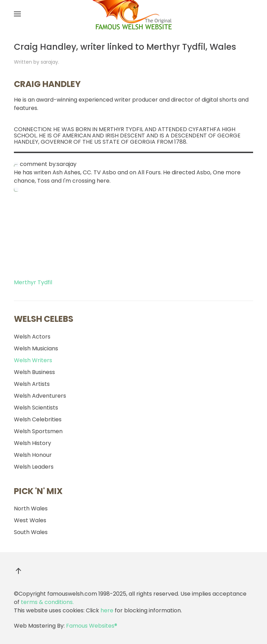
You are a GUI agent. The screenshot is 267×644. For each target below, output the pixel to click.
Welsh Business (34, 372)
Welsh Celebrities (38, 419)
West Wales (30, 520)
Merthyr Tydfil (33, 282)
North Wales (31, 508)
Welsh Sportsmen (38, 431)
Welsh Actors (32, 337)
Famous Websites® (92, 626)
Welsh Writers (33, 360)
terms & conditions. (47, 602)
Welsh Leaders (34, 467)
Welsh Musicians (36, 348)
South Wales (31, 532)
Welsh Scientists (36, 408)
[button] (17, 14)
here (107, 610)
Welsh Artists (32, 384)
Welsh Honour (33, 455)
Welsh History (33, 443)
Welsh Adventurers (40, 396)
